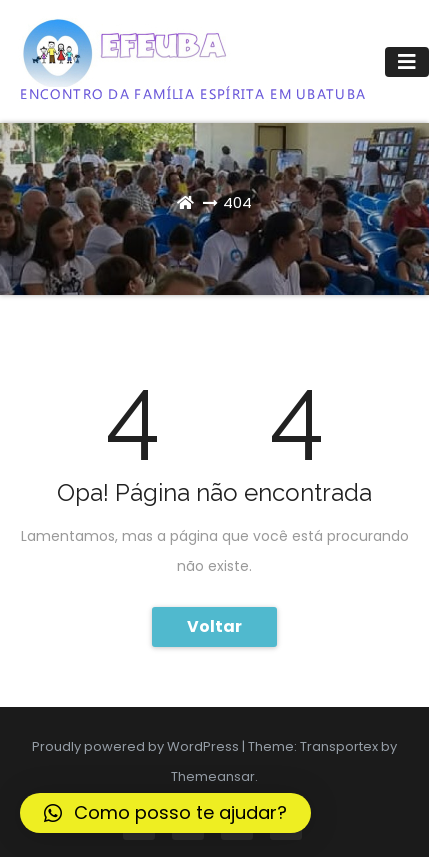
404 (237, 202)
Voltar (214, 626)
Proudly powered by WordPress (137, 746)
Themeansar (213, 776)
